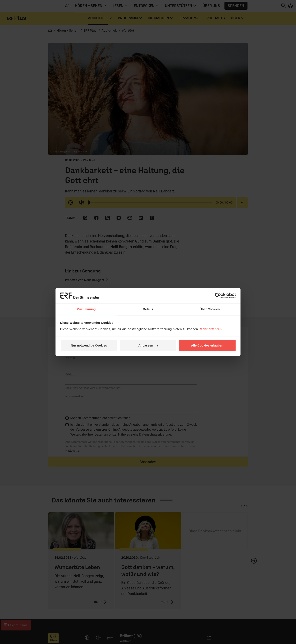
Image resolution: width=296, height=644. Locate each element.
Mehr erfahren (211, 329)
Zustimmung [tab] (86, 309)
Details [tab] (148, 309)
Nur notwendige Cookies (89, 345)
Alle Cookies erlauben (207, 345)
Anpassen (148, 345)
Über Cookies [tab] (210, 309)
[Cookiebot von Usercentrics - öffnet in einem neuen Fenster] (218, 296)
